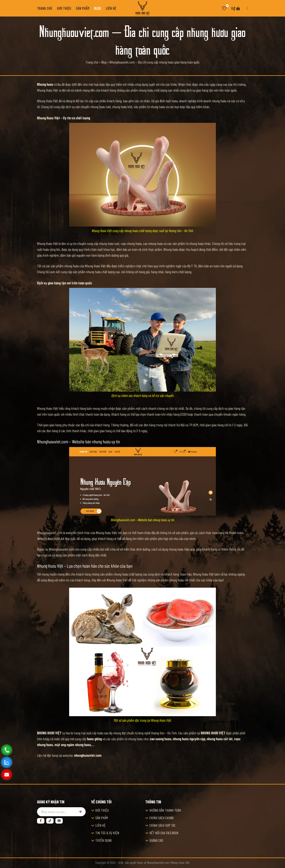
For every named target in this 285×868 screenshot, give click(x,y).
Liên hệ (111, 8)
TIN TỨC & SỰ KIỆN (107, 833)
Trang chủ (45, 8)
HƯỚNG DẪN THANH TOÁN (165, 810)
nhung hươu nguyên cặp (189, 739)
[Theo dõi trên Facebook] (41, 821)
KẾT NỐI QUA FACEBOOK (164, 833)
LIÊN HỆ (101, 825)
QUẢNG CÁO (156, 840)
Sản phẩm (83, 8)
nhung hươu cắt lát (220, 739)
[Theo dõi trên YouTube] (59, 821)
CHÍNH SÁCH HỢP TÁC (162, 825)
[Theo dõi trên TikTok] (50, 821)
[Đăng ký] (80, 812)
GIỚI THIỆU (102, 810)
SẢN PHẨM (102, 818)
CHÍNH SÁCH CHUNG (162, 818)
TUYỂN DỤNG (104, 840)
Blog (98, 8)
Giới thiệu (64, 8)
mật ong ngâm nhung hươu (73, 745)
